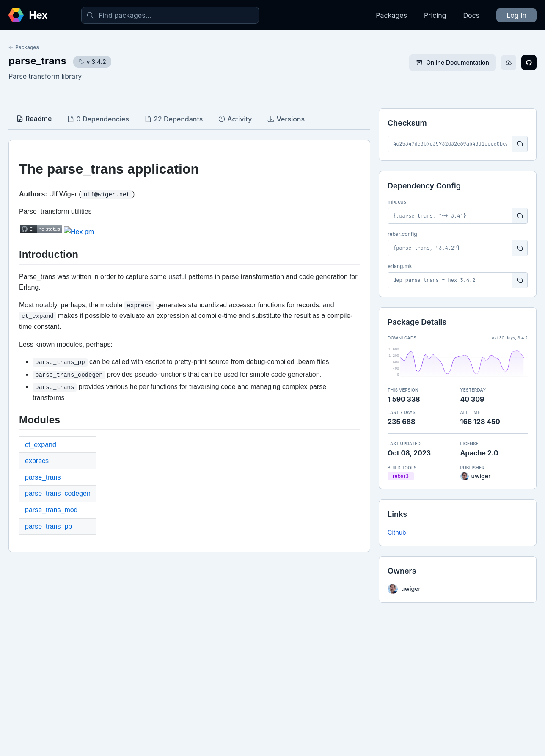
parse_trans (37, 61)
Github (397, 532)
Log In (516, 15)
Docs (472, 15)
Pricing (435, 15)
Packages (391, 15)
